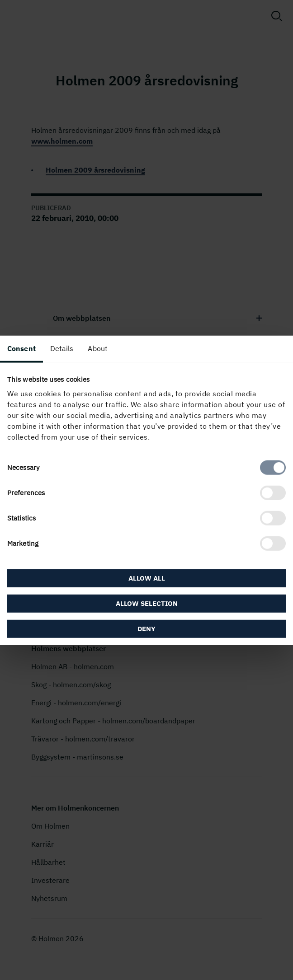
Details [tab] (62, 348)
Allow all (147, 578)
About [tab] (98, 348)
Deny (146, 629)
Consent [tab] (21, 348)
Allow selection (147, 603)
